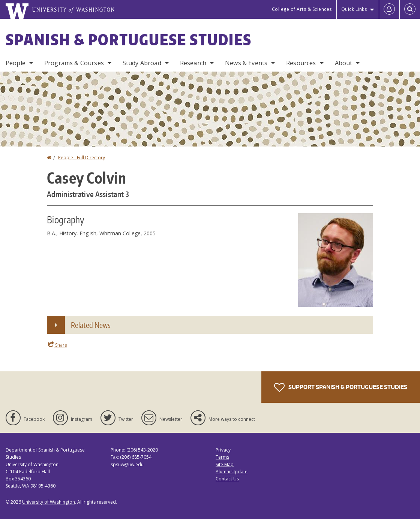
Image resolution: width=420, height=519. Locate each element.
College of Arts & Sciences (302, 9)
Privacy (223, 450)
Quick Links (354, 9)
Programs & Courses (74, 63)
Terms (222, 457)
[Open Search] (410, 9)
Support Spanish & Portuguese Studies (341, 387)
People (16, 63)
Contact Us (227, 479)
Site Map (225, 464)
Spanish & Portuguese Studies (129, 40)
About (344, 63)
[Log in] (389, 9)
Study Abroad (142, 63)
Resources (301, 63)
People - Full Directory (82, 158)
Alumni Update (232, 472)
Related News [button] (91, 325)
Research (193, 63)
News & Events (246, 63)
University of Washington (49, 502)
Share (58, 345)
